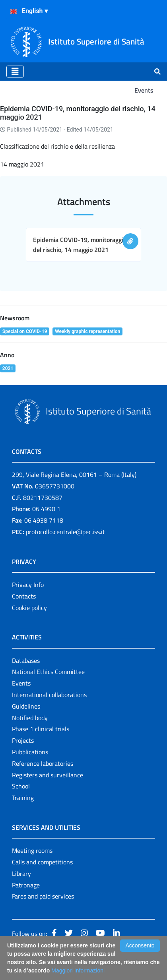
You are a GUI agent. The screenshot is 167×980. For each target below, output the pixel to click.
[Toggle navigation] (15, 72)
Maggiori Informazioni (78, 970)
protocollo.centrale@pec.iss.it (65, 532)
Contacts (24, 596)
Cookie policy (29, 608)
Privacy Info (28, 585)
